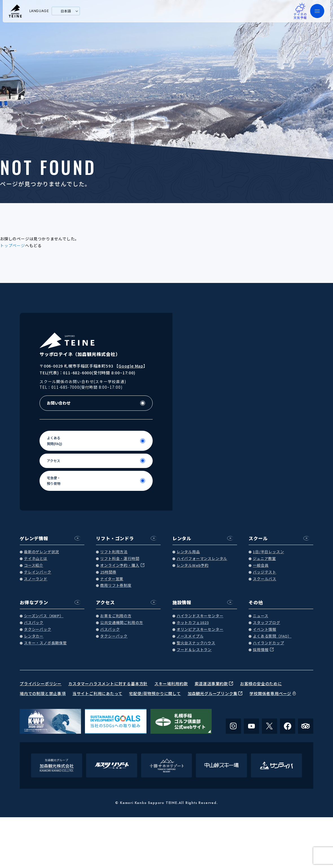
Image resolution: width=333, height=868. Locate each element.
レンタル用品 (188, 552)
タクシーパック (38, 629)
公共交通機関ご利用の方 (122, 623)
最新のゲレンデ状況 (41, 552)
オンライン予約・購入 (120, 565)
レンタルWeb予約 (193, 565)
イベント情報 (265, 629)
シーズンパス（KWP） (44, 616)
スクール (258, 538)
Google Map (131, 366)
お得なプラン (34, 602)
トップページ (13, 245)
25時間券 (108, 572)
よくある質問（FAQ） (272, 636)
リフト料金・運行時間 (120, 559)
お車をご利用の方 (116, 616)
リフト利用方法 (114, 552)
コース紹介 (34, 565)
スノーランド (36, 579)
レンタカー (34, 636)
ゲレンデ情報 (34, 538)
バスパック (34, 623)
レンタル (182, 538)
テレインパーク (38, 572)
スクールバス (265, 579)
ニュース (260, 616)
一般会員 (261, 565)
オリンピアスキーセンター (200, 629)
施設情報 (182, 602)
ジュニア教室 (264, 559)
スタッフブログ (267, 623)
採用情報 (261, 650)
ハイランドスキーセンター (200, 616)
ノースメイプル (190, 636)
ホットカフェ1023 (193, 623)
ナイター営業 (112, 579)
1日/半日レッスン (268, 552)
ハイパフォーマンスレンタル (202, 559)
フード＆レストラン (194, 650)
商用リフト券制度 (116, 585)
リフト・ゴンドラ (115, 538)
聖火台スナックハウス (196, 643)
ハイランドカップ (268, 643)
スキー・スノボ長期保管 (45, 643)
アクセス (105, 602)
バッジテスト (265, 572)
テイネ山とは (36, 559)
